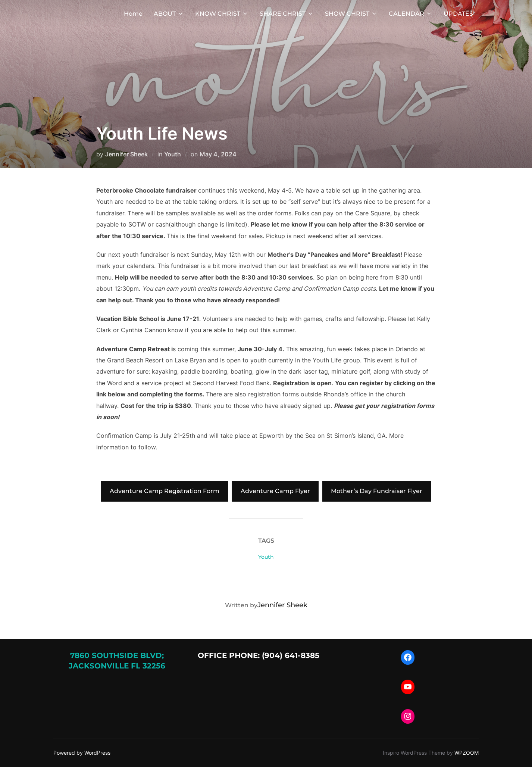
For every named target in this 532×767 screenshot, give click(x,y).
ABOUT (169, 14)
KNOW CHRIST (222, 14)
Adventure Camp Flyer (275, 491)
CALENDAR (411, 14)
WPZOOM (467, 753)
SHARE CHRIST (287, 14)
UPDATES (458, 14)
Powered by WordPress (82, 753)
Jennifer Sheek (126, 154)
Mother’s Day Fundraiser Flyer (377, 491)
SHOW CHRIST (351, 14)
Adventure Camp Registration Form (165, 491)
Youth (173, 154)
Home (133, 14)
